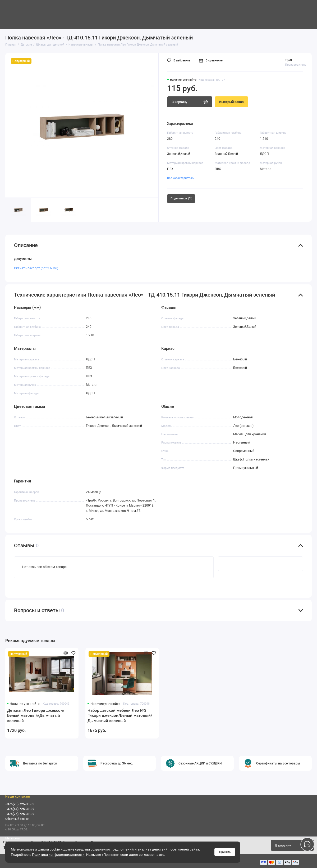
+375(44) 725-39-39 (20, 809)
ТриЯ (288, 60)
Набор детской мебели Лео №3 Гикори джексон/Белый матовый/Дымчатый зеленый (120, 716)
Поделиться (181, 198)
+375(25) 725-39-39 (20, 814)
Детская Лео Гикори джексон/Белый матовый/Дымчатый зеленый (36, 716)
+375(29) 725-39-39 (20, 804)
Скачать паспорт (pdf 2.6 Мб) (36, 268)
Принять (225, 852)
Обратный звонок (17, 819)
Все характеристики (181, 178)
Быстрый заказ (231, 102)
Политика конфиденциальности (58, 855)
